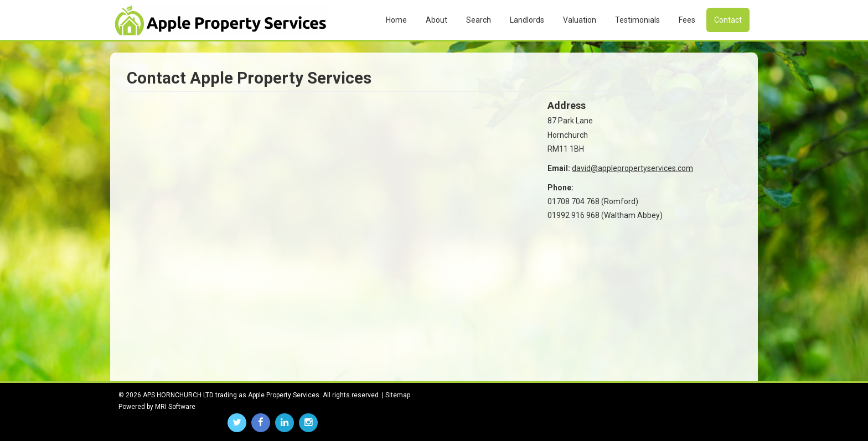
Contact (728, 20)
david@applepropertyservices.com (632, 168)
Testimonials (637, 20)
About (436, 20)
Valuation (580, 20)
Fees (687, 20)
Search (479, 20)
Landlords (527, 20)
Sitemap (398, 395)
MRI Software (175, 407)
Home (396, 20)
